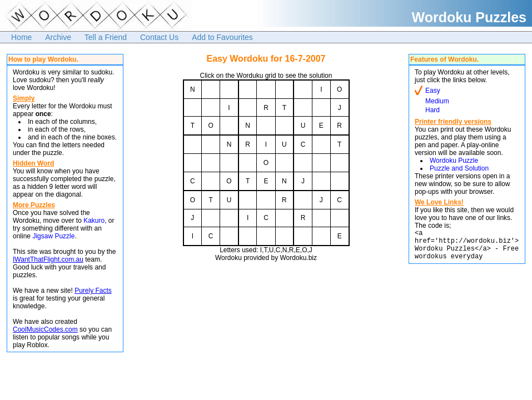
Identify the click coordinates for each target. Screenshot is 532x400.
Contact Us (159, 37)
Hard (432, 110)
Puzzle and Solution (459, 168)
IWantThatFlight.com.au (48, 259)
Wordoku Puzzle (454, 161)
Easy (433, 91)
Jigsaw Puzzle (53, 236)
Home (21, 37)
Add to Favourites (222, 37)
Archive (58, 37)
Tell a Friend (106, 37)
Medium (437, 101)
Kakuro (94, 221)
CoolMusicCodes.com (45, 329)
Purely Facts (93, 291)
